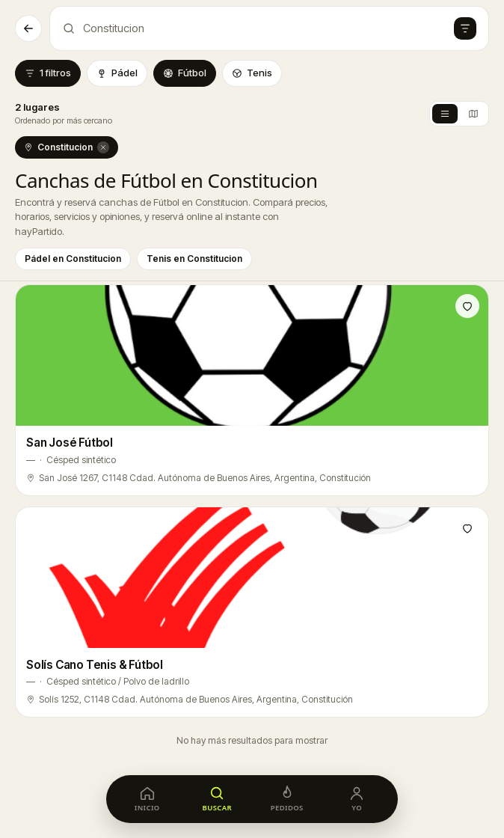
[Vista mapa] (473, 114)
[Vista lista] (445, 114)
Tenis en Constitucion (194, 259)
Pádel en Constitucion (73, 259)
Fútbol (185, 73)
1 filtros (48, 73)
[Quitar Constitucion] (103, 147)
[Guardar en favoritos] (467, 306)
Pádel (117, 73)
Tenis (252, 73)
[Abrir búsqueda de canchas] (269, 28)
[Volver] (28, 28)
